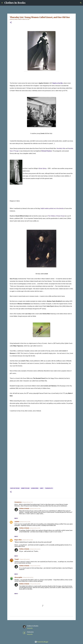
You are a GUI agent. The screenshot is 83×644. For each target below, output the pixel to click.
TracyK (17, 559)
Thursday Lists (49, 488)
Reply (16, 518)
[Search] (81, 3)
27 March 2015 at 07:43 (35, 566)
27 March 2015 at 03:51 (25, 559)
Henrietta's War (25, 488)
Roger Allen (18, 540)
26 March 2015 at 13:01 (35, 528)
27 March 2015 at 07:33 (28, 577)
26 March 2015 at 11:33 (27, 502)
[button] (11, 23)
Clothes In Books (15, 3)
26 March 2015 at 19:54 (28, 540)
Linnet (42, 488)
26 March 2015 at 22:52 (35, 549)
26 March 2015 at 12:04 (25, 522)
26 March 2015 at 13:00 (35, 509)
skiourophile (18, 577)
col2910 (17, 522)
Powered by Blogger (41, 642)
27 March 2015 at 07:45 (35, 584)
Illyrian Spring (35, 488)
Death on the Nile (15, 488)
